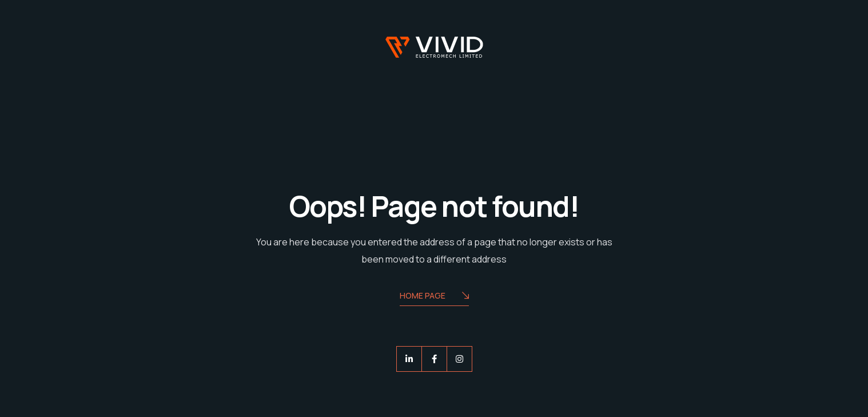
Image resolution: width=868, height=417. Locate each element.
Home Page (434, 297)
